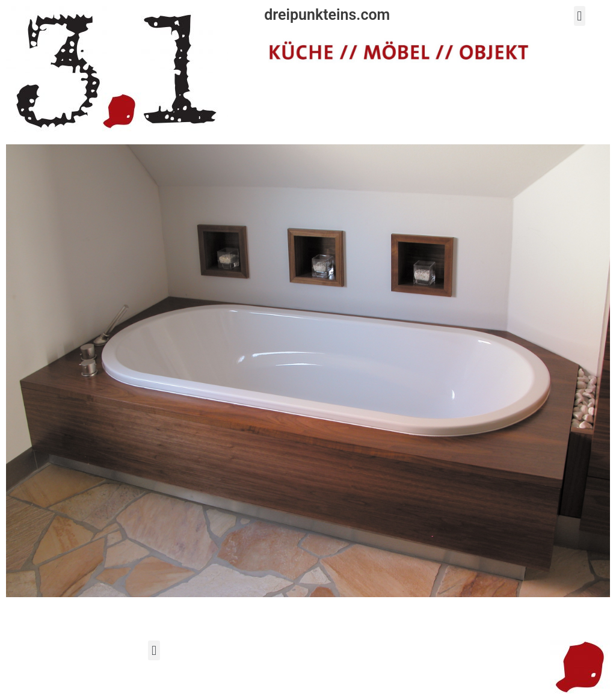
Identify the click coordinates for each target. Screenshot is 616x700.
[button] (580, 16)
